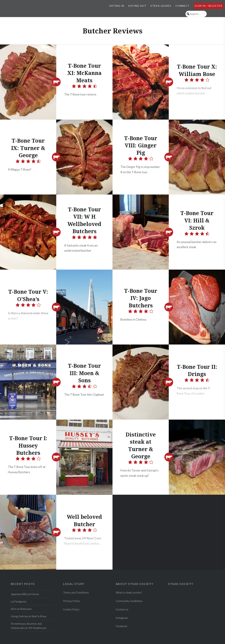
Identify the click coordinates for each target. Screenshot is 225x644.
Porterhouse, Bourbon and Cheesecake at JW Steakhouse (29, 626)
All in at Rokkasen (21, 609)
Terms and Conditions (76, 592)
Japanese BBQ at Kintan (25, 594)
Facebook (121, 626)
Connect (182, 6)
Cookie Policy (71, 609)
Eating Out (137, 6)
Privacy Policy (72, 601)
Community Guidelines (129, 601)
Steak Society (181, 584)
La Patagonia (19, 601)
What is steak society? (129, 592)
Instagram (122, 618)
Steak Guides (161, 6)
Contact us (122, 609)
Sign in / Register (208, 6)
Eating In (117, 6)
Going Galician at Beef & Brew (29, 616)
